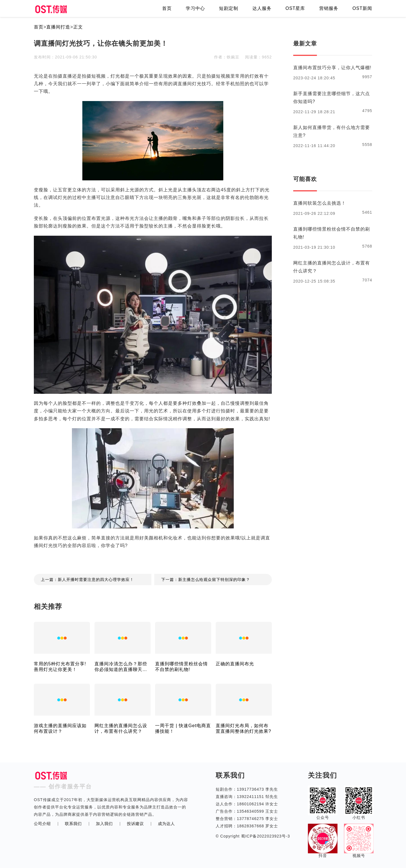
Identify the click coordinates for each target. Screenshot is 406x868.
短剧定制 (229, 8)
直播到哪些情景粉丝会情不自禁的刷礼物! (181, 667)
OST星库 (295, 8)
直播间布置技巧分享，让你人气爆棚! (332, 68)
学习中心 (195, 8)
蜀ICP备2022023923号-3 (265, 836)
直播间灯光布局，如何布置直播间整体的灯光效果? (243, 728)
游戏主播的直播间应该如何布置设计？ (60, 728)
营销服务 (329, 8)
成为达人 (166, 824)
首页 (167, 8)
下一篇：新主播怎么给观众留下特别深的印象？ (206, 580)
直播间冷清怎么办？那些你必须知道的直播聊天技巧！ (121, 667)
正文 (78, 27)
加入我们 (104, 824)
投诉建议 (135, 824)
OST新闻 (362, 8)
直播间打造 (58, 27)
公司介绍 (42, 824)
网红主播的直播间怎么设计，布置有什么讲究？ (121, 728)
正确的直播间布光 (235, 664)
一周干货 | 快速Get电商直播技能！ (183, 728)
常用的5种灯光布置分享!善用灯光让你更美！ (60, 667)
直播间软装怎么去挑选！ (320, 203)
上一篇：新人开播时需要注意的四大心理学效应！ (87, 580)
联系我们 (73, 824)
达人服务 (262, 8)
